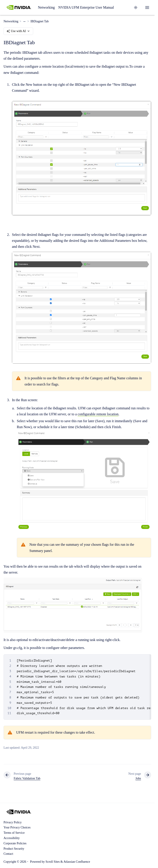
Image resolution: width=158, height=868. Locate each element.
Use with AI (18, 31)
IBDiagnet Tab (40, 21)
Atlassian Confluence (77, 862)
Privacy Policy (13, 822)
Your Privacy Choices (17, 827)
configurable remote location (98, 414)
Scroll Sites (53, 862)
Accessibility (12, 838)
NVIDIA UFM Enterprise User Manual (86, 7)
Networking (46, 7)
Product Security (14, 849)
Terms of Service (14, 833)
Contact (8, 854)
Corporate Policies (15, 843)
